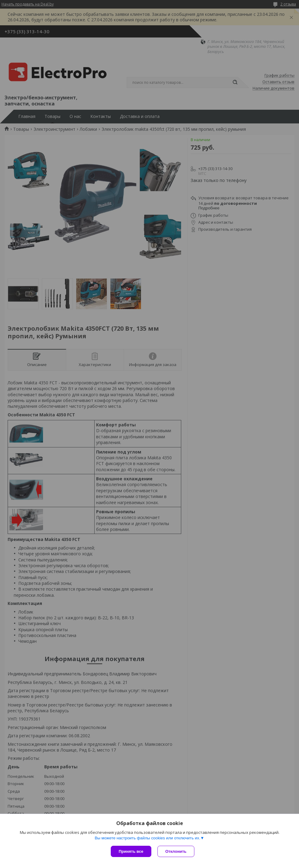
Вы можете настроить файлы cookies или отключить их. (147, 838)
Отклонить (176, 851)
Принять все (131, 851)
